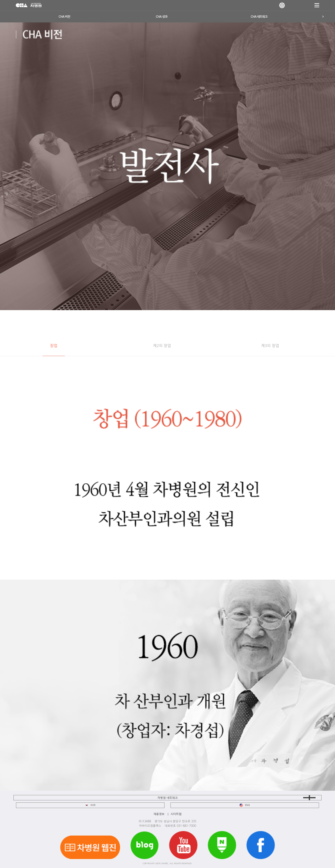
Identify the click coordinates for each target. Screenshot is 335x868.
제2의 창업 (162, 346)
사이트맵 (176, 814)
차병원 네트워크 (168, 798)
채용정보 (159, 814)
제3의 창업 (270, 346)
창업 (54, 346)
